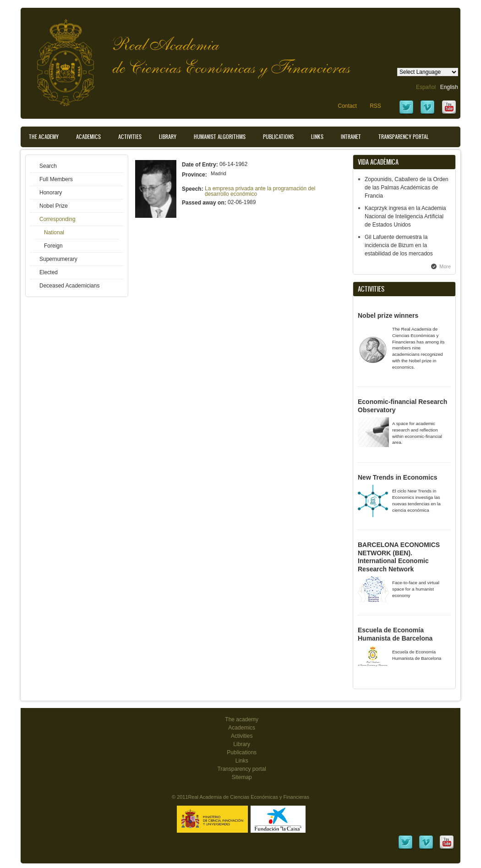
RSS (375, 106)
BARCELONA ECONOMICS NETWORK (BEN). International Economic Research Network (399, 557)
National (54, 232)
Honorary (51, 193)
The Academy (44, 137)
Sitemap (242, 777)
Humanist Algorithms (220, 137)
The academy (242, 719)
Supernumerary (58, 259)
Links (317, 137)
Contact (347, 106)
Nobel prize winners (388, 315)
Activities (130, 137)
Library (168, 137)
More (445, 266)
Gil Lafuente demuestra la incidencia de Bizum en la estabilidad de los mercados (399, 245)
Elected (49, 272)
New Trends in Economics (398, 477)
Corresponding (57, 219)
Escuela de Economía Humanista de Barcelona (395, 634)
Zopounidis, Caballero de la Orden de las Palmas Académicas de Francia (407, 188)
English (449, 87)
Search (48, 166)
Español (426, 87)
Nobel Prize (54, 206)
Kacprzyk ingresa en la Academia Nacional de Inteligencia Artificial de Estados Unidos (405, 216)
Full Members (56, 179)
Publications (278, 137)
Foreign (53, 246)
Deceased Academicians (69, 286)
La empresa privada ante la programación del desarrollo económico (260, 191)
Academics (88, 137)
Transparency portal (404, 137)
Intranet (351, 137)
